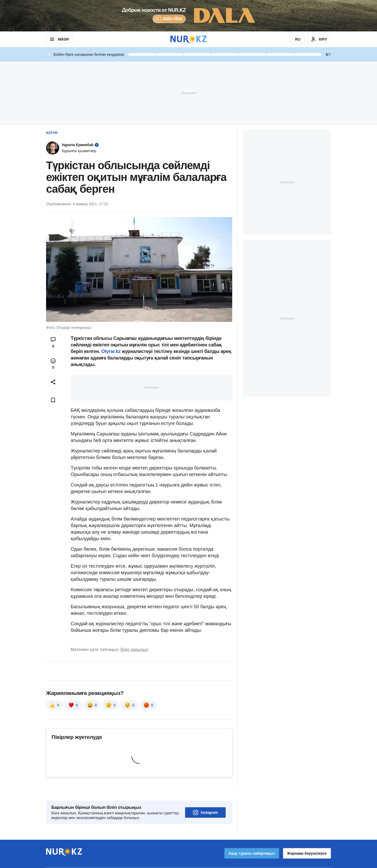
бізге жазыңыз (134, 649)
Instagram (206, 798)
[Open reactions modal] (53, 364)
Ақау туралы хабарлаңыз (252, 839)
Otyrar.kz (112, 351)
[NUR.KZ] (188, 39)
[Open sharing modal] (53, 382)
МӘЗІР (59, 39)
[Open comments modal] (53, 342)
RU (298, 39)
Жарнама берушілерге (307, 839)
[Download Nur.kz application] (188, 16)
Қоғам (52, 133)
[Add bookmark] (53, 400)
